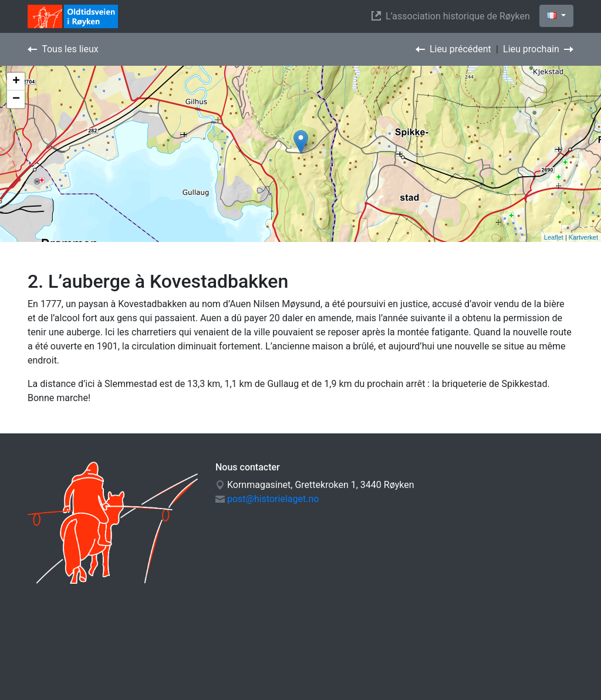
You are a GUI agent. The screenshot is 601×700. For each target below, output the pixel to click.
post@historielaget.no (273, 499)
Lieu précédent (453, 49)
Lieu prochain (538, 49)
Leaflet (554, 237)
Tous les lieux (63, 49)
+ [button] (16, 82)
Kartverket (583, 237)
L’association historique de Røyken (453, 16)
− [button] (16, 99)
